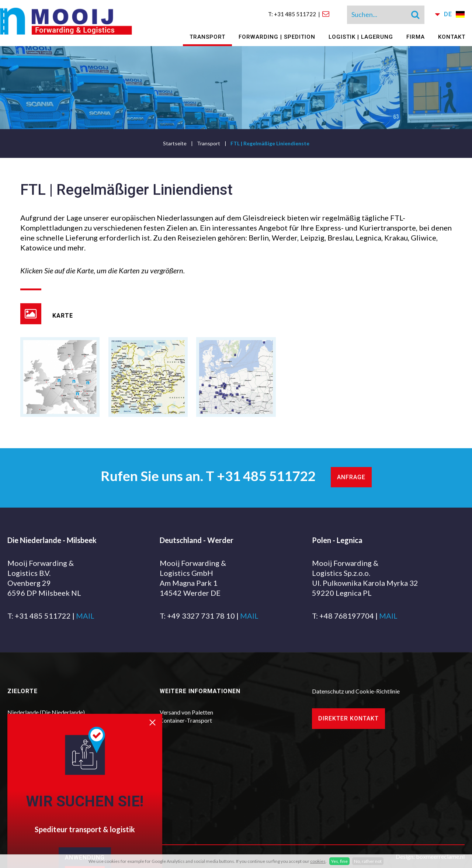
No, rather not (368, 861)
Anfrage (351, 477)
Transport (207, 37)
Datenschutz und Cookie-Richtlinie (356, 691)
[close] (156, 727)
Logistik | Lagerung (361, 37)
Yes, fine (339, 861)
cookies (318, 861)
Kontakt (452, 37)
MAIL (85, 616)
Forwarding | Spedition (277, 37)
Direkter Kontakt (348, 718)
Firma (416, 37)
